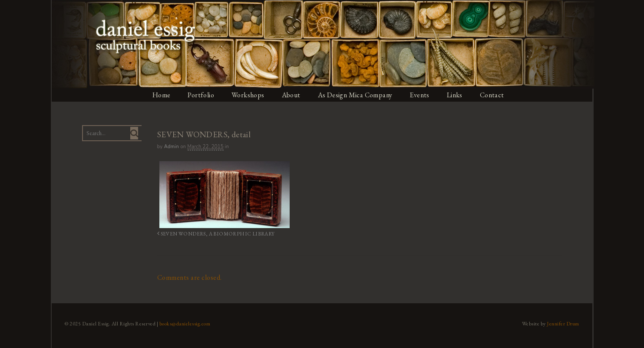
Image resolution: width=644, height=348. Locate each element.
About (291, 95)
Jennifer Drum (564, 323)
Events (421, 95)
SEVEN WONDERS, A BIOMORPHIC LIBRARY (212, 234)
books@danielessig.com (184, 323)
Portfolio (201, 95)
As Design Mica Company (356, 95)
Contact (494, 95)
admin (171, 147)
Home (161, 95)
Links (457, 95)
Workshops (248, 95)
